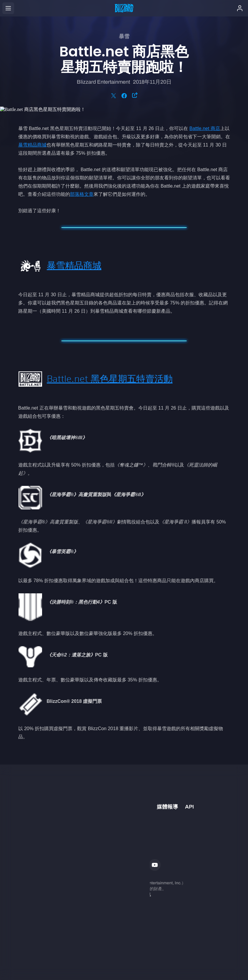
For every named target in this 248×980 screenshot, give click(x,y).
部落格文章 (82, 194)
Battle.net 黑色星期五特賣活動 (110, 379)
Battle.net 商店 (205, 128)
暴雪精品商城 (32, 145)
